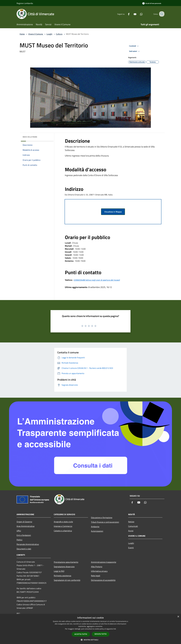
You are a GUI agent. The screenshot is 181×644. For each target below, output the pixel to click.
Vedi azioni (135, 51)
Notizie (131, 522)
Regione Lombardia (25, 3)
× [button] (178, 617)
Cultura (59, 34)
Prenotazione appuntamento (66, 562)
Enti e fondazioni (24, 535)
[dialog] (90, 629)
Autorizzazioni (97, 531)
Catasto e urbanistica (63, 531)
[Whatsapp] (139, 14)
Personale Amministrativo (28, 544)
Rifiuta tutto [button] (101, 634)
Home (22, 34)
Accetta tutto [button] (81, 634)
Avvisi (131, 531)
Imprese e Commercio (63, 526)
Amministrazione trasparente (104, 562)
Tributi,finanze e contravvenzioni (105, 522)
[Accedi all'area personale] (152, 3)
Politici (19, 540)
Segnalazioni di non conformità (67, 580)
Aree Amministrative (26, 526)
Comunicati (133, 526)
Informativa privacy (99, 571)
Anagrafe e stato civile (63, 522)
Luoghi (49, 34)
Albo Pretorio (97, 567)
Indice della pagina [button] (30, 137)
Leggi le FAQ (59, 571)
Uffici (19, 531)
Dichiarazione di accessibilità (103, 580)
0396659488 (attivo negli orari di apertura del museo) (97, 280)
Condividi (134, 46)
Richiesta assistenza (62, 576)
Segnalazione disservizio (64, 567)
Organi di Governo (24, 522)
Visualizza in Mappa (113, 212)
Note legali (96, 576)
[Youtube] (133, 14)
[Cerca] (161, 14)
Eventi (131, 548)
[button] (90, 640)
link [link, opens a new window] (115, 629)
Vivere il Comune (36, 34)
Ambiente (95, 527)
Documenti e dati (24, 549)
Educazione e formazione (102, 518)
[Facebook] (126, 14)
